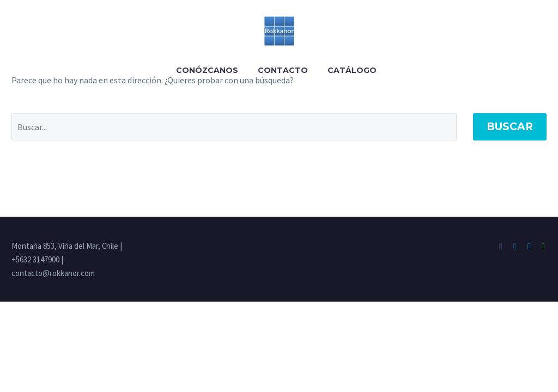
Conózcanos (207, 70)
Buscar (510, 127)
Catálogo (352, 70)
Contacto (283, 70)
